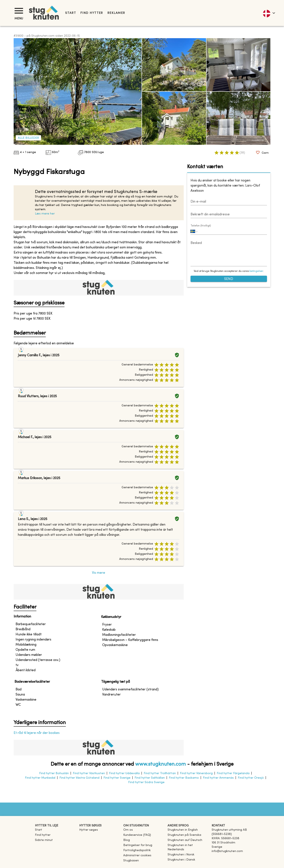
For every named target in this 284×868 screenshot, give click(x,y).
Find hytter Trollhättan (160, 773)
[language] (269, 13)
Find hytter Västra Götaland (79, 778)
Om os (128, 830)
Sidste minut (44, 840)
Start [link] (71, 13)
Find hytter (92, 13)
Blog (127, 840)
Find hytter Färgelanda (233, 773)
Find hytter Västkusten (89, 773)
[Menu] (19, 11)
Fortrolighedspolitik (137, 850)
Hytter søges (89, 830)
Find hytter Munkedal (40, 778)
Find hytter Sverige (117, 778)
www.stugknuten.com (161, 764)
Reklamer (116, 13)
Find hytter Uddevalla (124, 773)
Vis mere (99, 573)
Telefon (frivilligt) (201, 226)
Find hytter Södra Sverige (146, 782)
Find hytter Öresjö (251, 778)
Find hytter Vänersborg (196, 773)
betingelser (256, 271)
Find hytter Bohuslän (54, 773)
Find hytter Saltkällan (150, 778)
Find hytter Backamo (184, 778)
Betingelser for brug (138, 845)
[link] (183, 830)
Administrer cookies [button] (137, 856)
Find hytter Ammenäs (218, 778)
